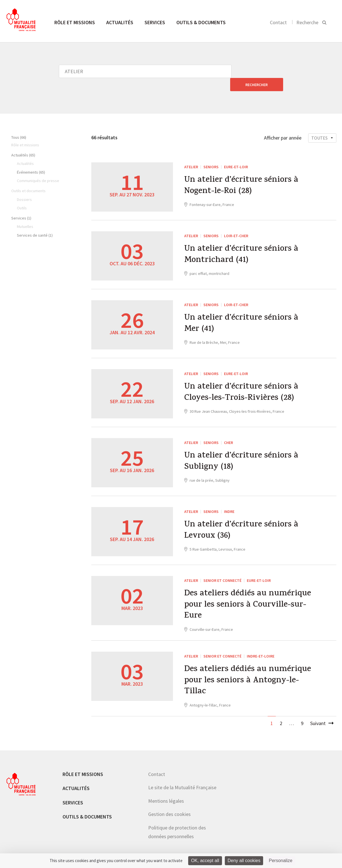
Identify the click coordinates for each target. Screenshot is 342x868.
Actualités (120, 22)
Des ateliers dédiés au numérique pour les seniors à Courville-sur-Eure (248, 592)
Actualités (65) (23, 142)
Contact (278, 22)
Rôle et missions (75, 22)
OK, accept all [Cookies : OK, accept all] (205, 861)
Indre (229, 498)
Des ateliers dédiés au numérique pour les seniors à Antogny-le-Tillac (248, 669)
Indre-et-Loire (261, 643)
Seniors (211, 154)
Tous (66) (19, 124)
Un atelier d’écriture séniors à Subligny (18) (241, 449)
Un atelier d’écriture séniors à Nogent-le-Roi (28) (241, 173)
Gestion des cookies (169, 802)
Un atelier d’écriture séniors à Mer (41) (241, 311)
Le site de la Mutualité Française (182, 775)
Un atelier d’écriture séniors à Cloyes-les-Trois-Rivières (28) (241, 380)
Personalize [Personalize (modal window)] (281, 861)
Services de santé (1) (35, 222)
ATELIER (191, 154)
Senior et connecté (222, 567)
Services (155, 22)
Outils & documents (201, 22)
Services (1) (21, 205)
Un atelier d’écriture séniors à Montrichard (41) (241, 242)
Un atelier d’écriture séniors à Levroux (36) (241, 518)
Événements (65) (31, 159)
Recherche (307, 22)
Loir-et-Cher (236, 223)
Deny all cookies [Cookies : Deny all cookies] (244, 861)
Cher (228, 429)
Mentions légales (166, 789)
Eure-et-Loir (236, 154)
